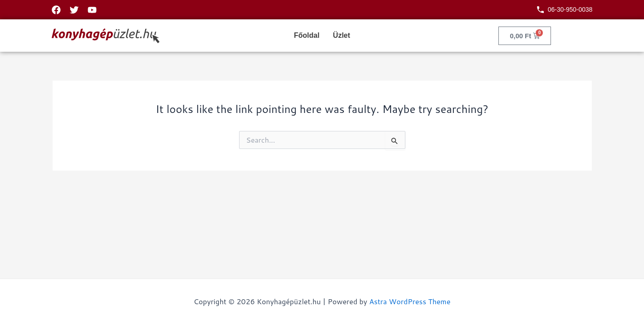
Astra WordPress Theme (410, 301)
